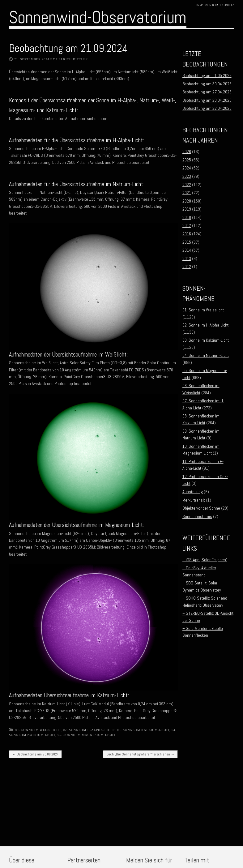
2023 (187, 176)
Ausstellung (193, 492)
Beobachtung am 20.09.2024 (35, 754)
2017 (187, 225)
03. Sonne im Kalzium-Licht (143, 730)
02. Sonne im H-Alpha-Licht (89, 730)
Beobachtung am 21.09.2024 (68, 48)
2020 (187, 201)
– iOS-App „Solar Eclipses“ (205, 560)
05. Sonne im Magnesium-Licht (87, 735)
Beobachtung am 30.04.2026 (207, 84)
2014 (187, 250)
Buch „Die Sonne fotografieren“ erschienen (140, 754)
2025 (187, 160)
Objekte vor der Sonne (201, 508)
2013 (187, 259)
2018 (187, 217)
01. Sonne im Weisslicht (38, 730)
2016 (187, 234)
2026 (187, 152)
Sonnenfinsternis (197, 516)
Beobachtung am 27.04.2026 (207, 92)
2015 (187, 242)
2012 (187, 267)
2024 (187, 168)
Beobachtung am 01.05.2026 (207, 75)
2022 (187, 185)
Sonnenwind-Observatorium (98, 17)
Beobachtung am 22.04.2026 (207, 108)
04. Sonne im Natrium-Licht (206, 355)
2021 (187, 193)
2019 (187, 209)
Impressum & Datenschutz (215, 5)
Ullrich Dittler (72, 59)
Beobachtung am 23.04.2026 (207, 100)
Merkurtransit (194, 500)
